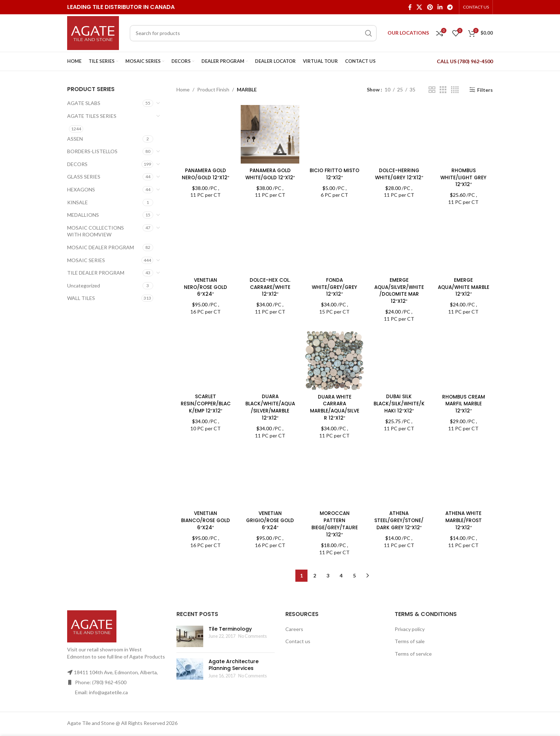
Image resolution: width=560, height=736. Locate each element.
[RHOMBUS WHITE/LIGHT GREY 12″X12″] (464, 134)
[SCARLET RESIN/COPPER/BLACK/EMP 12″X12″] (205, 360)
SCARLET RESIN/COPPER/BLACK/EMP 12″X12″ (205, 402)
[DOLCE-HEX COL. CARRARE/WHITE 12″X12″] (270, 243)
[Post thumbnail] (190, 627)
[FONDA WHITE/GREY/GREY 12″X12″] (334, 243)
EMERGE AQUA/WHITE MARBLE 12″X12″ (464, 286)
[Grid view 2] (432, 90)
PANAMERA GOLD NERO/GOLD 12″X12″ (205, 173)
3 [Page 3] (328, 567)
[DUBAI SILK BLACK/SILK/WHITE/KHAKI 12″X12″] (399, 360)
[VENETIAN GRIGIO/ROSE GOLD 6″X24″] (270, 477)
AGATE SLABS (84, 103)
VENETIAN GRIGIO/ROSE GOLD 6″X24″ (270, 519)
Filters (485, 90)
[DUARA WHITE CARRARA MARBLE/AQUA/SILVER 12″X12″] (334, 360)
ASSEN (75, 139)
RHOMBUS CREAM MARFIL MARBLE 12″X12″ (464, 402)
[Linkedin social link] (440, 7)
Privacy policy (410, 620)
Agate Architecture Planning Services (234, 656)
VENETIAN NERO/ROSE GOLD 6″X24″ (205, 286)
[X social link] (419, 7)
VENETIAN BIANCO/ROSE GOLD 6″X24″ (205, 519)
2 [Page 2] (315, 567)
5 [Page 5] (354, 567)
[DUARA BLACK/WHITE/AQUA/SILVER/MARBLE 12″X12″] (270, 360)
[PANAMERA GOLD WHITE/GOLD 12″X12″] (270, 134)
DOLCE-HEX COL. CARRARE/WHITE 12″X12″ (270, 286)
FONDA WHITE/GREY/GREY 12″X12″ (335, 286)
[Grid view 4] (455, 90)
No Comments (252, 628)
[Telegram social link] (450, 7)
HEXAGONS (81, 189)
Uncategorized (84, 286)
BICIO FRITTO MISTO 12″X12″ (335, 173)
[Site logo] (93, 32)
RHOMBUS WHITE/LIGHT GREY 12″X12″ (464, 176)
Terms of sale (410, 633)
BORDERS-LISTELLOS (92, 151)
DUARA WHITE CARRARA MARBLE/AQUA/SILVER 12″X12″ (334, 406)
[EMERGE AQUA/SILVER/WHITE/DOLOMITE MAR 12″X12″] (399, 243)
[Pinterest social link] (430, 7)
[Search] (253, 33)
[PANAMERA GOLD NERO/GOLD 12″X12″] (205, 134)
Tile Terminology (230, 620)
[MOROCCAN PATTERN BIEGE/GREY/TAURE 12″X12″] (334, 458)
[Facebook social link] (410, 7)
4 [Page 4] (341, 567)
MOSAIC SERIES (86, 260)
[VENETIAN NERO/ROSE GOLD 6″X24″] (205, 243)
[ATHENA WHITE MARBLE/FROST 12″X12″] (464, 477)
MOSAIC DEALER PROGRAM (101, 247)
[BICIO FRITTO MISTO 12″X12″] (334, 134)
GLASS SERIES (84, 177)
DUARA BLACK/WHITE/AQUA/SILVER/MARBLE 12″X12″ (270, 406)
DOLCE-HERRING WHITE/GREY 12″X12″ (399, 173)
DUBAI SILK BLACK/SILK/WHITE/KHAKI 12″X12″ (399, 402)
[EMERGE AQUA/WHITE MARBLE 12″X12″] (464, 243)
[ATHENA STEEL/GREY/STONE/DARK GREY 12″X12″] (399, 477)
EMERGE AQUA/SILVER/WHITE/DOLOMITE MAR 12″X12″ (399, 289)
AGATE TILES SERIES (92, 116)
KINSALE (77, 202)
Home (183, 89)
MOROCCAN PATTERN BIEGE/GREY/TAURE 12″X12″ (335, 486)
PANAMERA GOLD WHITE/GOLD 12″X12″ (270, 176)
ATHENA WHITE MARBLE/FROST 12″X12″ (464, 519)
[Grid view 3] (443, 90)
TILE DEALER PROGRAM (96, 273)
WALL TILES (81, 298)
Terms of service (413, 645)
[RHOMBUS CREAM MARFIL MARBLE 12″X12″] (464, 360)
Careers (294, 620)
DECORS (77, 164)
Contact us (298, 633)
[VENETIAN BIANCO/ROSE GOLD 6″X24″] (205, 477)
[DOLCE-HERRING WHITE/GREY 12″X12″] (399, 134)
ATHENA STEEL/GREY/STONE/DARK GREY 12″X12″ (399, 519)
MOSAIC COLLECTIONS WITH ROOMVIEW (96, 231)
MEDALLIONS (83, 215)
